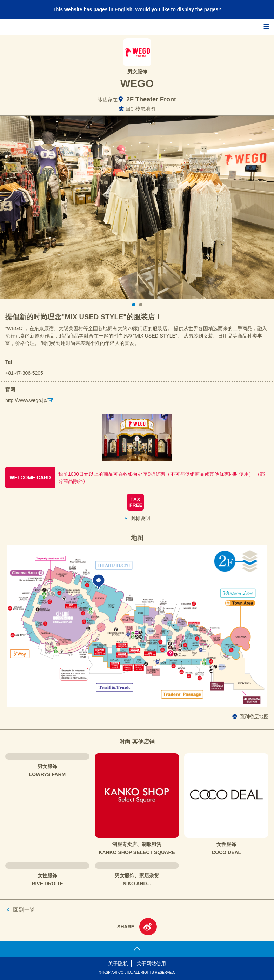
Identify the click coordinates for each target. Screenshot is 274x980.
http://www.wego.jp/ (26, 400)
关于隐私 (118, 964)
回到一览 (24, 910)
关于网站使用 (151, 964)
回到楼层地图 (140, 109)
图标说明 (140, 518)
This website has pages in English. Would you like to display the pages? (137, 9)
